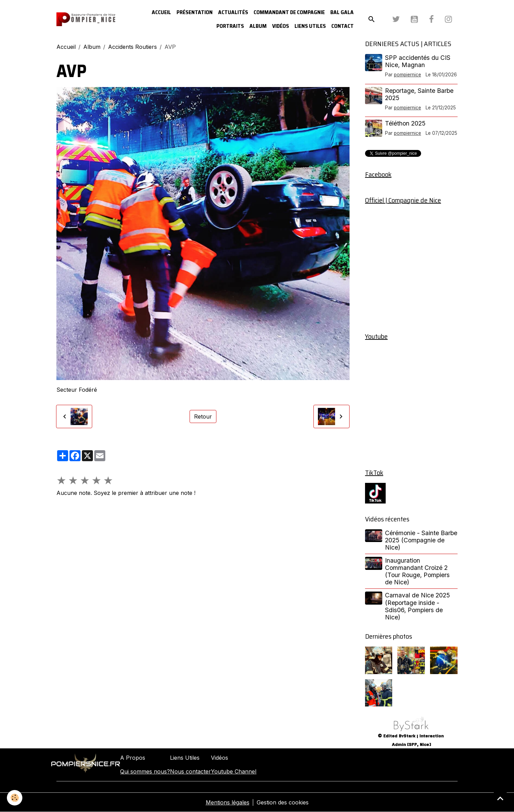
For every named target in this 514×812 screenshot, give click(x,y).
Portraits (230, 26)
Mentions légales (228, 802)
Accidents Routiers (132, 47)
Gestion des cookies (283, 802)
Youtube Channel (234, 771)
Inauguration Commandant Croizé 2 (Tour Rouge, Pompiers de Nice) (417, 571)
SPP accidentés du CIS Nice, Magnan (418, 61)
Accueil (161, 12)
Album (258, 26)
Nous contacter (190, 771)
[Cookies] (15, 798)
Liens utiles (310, 26)
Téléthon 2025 (405, 123)
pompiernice (408, 75)
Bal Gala (342, 12)
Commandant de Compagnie (289, 12)
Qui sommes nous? (145, 771)
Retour (203, 416)
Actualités (233, 12)
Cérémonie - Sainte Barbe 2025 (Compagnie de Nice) (421, 540)
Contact (342, 26)
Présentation (195, 12)
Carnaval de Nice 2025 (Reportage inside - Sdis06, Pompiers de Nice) (417, 606)
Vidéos (281, 26)
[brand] (86, 19)
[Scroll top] (500, 798)
